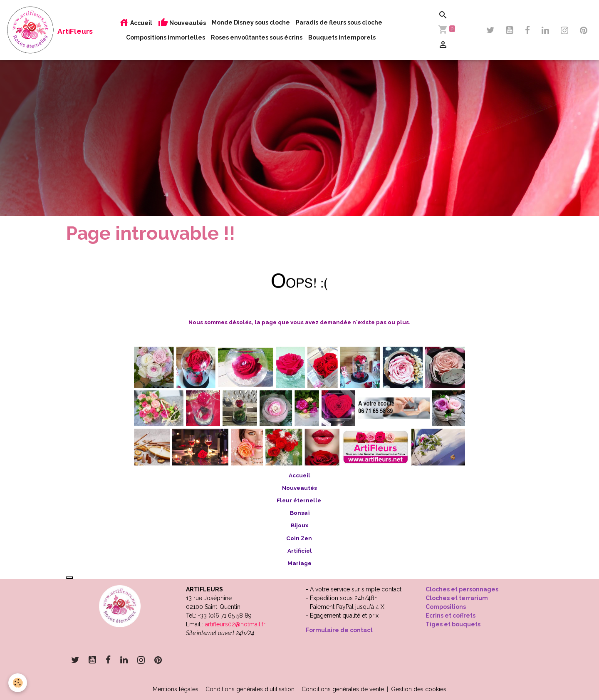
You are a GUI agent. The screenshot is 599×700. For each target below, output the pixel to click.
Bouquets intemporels (342, 37)
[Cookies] (18, 683)
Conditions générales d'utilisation (250, 689)
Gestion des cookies (419, 689)
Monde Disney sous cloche (251, 22)
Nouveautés (182, 23)
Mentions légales (176, 689)
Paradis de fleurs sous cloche (339, 22)
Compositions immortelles (166, 37)
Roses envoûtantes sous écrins (257, 37)
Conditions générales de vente (343, 689)
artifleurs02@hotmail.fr (235, 624)
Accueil (136, 23)
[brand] (38, 30)
